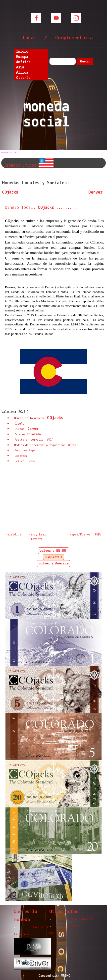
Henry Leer (37, 535)
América (23, 62)
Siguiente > (53, 557)
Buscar (85, 61)
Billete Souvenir (79, 919)
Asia (20, 67)
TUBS (98, 535)
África (22, 73)
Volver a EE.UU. (54, 551)
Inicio (22, 52)
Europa (22, 57)
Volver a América (54, 564)
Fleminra (36, 539)
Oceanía (23, 78)
